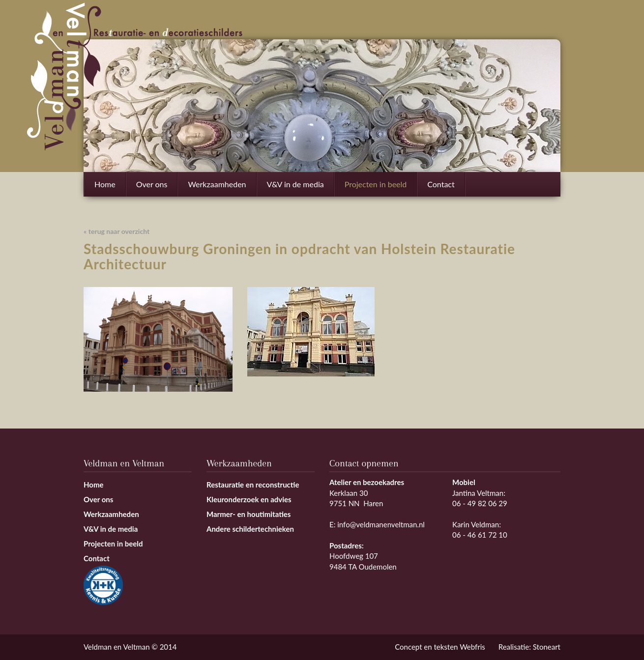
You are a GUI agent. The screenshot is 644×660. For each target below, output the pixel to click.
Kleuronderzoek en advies (249, 499)
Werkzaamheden (217, 188)
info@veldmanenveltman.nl (381, 524)
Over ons (152, 184)
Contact (441, 184)
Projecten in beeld (376, 184)
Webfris (472, 647)
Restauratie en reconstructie (253, 485)
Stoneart (547, 647)
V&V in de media (295, 184)
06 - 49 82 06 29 (480, 503)
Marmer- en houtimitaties (249, 514)
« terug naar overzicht (117, 231)
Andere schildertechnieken (250, 529)
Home (105, 184)
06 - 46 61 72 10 (480, 535)
